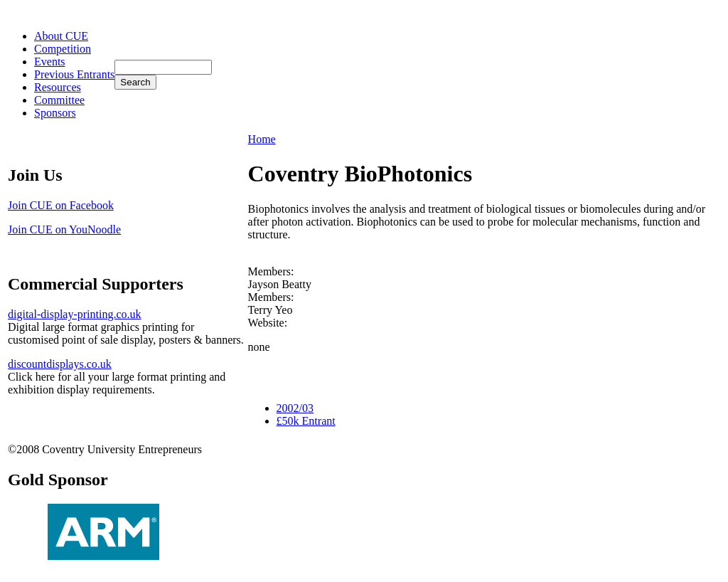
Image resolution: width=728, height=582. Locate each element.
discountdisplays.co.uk (60, 364)
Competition (63, 49)
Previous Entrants (74, 74)
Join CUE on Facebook (61, 205)
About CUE (61, 36)
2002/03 (295, 408)
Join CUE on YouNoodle (64, 229)
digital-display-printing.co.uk (75, 314)
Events (50, 62)
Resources (58, 87)
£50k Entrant (306, 421)
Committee (59, 100)
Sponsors (55, 113)
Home (262, 139)
